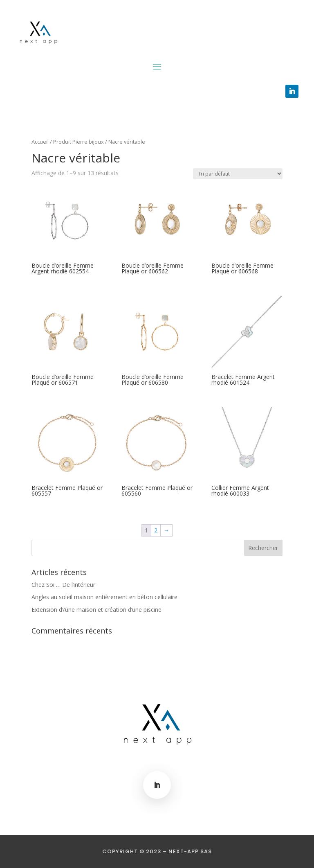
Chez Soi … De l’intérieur (63, 585)
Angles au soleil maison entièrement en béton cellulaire (104, 597)
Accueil (40, 142)
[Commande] (238, 174)
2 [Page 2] (156, 530)
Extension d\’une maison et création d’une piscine (96, 610)
